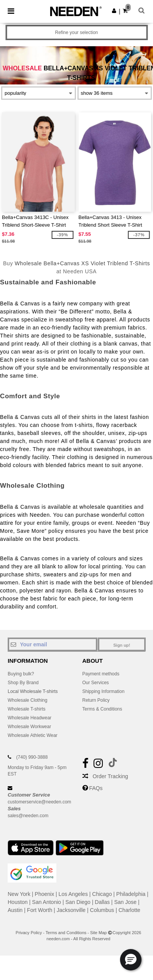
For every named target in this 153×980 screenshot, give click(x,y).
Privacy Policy (29, 933)
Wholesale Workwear (29, 727)
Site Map (98, 933)
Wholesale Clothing (27, 700)
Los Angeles (73, 894)
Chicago (102, 894)
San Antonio (47, 902)
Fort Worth (39, 910)
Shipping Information (104, 691)
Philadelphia (131, 894)
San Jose (125, 902)
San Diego (78, 902)
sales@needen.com (28, 816)
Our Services (96, 683)
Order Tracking (110, 776)
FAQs (96, 788)
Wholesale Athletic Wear (33, 735)
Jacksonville (71, 910)
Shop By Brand (23, 683)
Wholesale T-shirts (26, 709)
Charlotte (129, 910)
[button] (114, 11)
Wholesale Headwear (30, 718)
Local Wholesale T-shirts (33, 691)
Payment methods (101, 674)
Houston (18, 902)
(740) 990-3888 (32, 757)
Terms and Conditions (66, 933)
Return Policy (96, 700)
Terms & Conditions (102, 709)
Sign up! (122, 645)
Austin (15, 910)
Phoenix (45, 894)
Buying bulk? (21, 674)
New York (19, 894)
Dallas (102, 902)
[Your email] (53, 644)
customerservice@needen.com (39, 802)
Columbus (102, 910)
